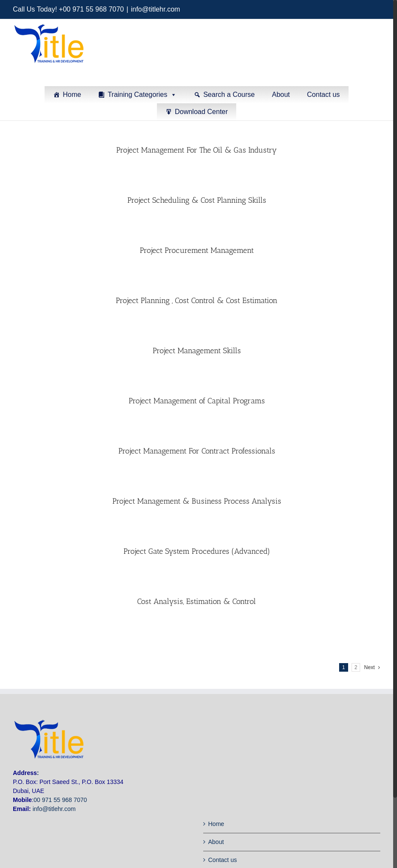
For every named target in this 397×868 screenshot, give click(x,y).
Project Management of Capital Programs (197, 400)
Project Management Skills (197, 350)
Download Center (202, 112)
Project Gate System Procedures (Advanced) (197, 551)
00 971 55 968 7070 (60, 799)
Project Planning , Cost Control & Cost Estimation (197, 300)
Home (72, 95)
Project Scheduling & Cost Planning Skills (197, 200)
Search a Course (229, 95)
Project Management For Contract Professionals (197, 451)
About (281, 95)
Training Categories (137, 95)
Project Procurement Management (197, 250)
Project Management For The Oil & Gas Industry (197, 150)
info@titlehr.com (155, 9)
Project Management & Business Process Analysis (197, 501)
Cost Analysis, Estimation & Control (197, 601)
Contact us (323, 95)
